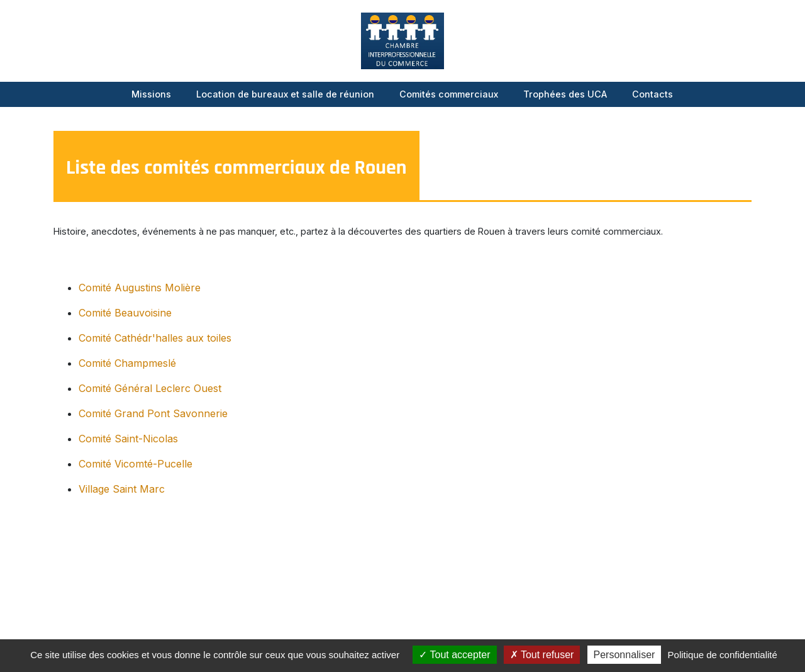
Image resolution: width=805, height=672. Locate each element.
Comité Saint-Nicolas (128, 439)
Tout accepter (454, 655)
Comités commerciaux (449, 94)
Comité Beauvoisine (125, 313)
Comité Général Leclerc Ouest (150, 388)
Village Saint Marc (122, 489)
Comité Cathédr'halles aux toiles (155, 338)
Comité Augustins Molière (140, 288)
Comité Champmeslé (127, 363)
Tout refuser (542, 655)
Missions (151, 94)
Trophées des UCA (565, 94)
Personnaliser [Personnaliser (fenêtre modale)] (625, 655)
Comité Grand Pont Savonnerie (153, 413)
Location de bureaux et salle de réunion (285, 94)
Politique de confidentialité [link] (723, 655)
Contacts (652, 94)
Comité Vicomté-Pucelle (136, 464)
